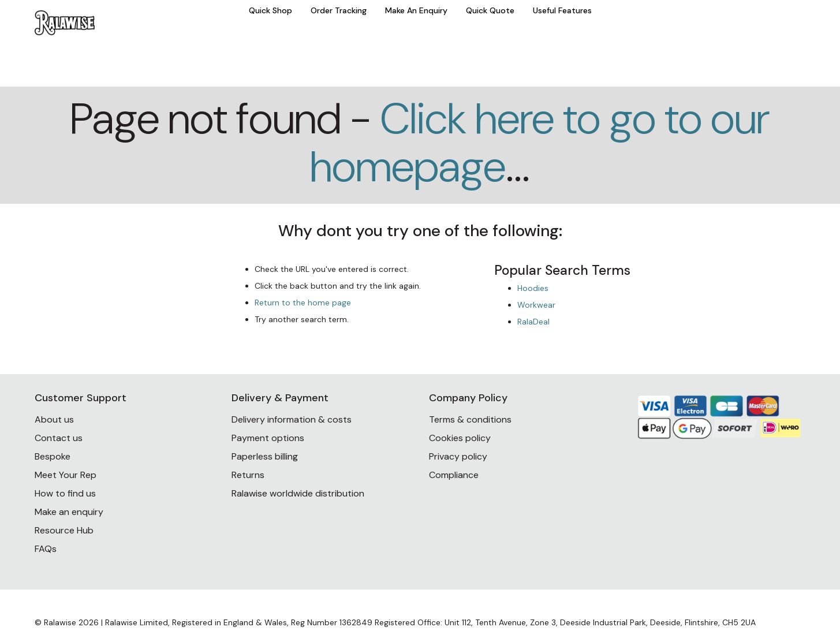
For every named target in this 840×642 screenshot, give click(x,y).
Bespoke (53, 456)
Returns (248, 475)
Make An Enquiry (416, 10)
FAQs (46, 549)
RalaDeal (533, 322)
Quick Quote (490, 10)
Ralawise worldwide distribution (298, 493)
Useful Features (562, 10)
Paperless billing (265, 456)
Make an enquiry (69, 512)
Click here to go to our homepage (540, 143)
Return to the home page (303, 303)
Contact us (59, 438)
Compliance (454, 475)
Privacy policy (458, 456)
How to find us (65, 493)
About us (54, 419)
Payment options (268, 438)
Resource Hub (64, 530)
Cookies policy (460, 438)
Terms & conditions (470, 419)
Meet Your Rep (66, 475)
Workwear (536, 305)
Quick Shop (270, 10)
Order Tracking (339, 10)
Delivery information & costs (292, 419)
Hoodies (533, 288)
